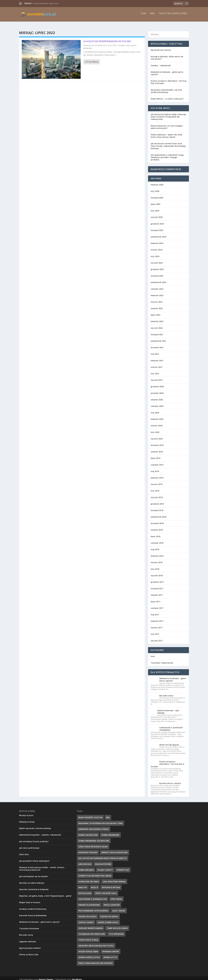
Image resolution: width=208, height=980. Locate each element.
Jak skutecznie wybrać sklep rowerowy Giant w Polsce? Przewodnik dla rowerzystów (168, 114)
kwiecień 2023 (157, 293)
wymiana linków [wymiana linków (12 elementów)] (110, 949)
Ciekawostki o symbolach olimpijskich (171, 726)
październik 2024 (158, 234)
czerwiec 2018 (157, 541)
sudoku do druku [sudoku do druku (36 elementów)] (109, 914)
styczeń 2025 (157, 215)
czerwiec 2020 (157, 404)
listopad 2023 (157, 273)
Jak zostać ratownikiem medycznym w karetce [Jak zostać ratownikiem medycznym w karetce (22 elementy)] (103, 856)
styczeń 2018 (157, 573)
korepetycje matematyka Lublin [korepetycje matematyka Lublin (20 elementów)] (95, 873)
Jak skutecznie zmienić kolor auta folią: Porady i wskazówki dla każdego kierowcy (168, 143)
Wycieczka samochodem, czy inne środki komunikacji (166, 89)
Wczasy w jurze (26, 813)
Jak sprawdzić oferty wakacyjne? (34, 858)
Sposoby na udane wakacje (32, 880)
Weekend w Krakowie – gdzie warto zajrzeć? (167, 71)
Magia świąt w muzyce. (30, 900)
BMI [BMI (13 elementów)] (108, 815)
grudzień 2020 (157, 384)
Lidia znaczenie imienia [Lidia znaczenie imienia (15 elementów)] (114, 879)
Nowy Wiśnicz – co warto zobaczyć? (167, 96)
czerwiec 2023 (157, 287)
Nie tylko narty (166, 693)
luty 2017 (155, 632)
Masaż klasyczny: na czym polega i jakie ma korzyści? (167, 125)
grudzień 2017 (157, 580)
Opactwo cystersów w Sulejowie (34, 887)
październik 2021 (158, 339)
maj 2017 (155, 612)
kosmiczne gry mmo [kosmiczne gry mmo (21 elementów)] (89, 879)
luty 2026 (155, 189)
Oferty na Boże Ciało (29, 952)
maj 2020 (155, 410)
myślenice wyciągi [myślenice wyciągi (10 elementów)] (111, 885)
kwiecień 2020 (157, 417)
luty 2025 (155, 208)
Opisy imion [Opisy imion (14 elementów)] (116, 897)
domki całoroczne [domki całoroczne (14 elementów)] (88, 833)
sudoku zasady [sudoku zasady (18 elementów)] (86, 920)
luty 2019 (155, 488)
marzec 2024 (157, 247)
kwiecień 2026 (157, 182)
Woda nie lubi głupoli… (170, 742)
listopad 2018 (157, 508)
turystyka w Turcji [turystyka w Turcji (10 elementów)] (88, 937)
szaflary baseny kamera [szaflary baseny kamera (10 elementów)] (91, 926)
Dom (143, 15)
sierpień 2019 (157, 449)
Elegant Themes (46, 977)
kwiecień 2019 (157, 475)
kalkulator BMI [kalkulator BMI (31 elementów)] (103, 862)
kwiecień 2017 (157, 619)
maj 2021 (155, 352)
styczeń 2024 (157, 260)
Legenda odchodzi (28, 939)
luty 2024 (155, 254)
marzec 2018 (157, 560)
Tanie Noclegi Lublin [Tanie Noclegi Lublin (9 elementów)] (117, 926)
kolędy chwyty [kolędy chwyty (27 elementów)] (105, 867)
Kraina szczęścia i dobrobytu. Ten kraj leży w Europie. (168, 80)
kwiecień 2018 (157, 554)
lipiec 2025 (155, 202)
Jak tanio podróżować (29, 846)
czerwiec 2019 (157, 462)
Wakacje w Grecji (27, 819)
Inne (152, 15)
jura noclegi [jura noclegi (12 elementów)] (85, 862)
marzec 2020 (157, 423)
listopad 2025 (157, 195)
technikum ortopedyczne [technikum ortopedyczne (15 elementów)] (92, 932)
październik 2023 (158, 280)
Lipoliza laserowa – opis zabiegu (168, 709)
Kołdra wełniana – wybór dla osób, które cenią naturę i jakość (167, 133)
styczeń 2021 (157, 378)
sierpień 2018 (157, 527)
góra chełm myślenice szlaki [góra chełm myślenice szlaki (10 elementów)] (93, 844)
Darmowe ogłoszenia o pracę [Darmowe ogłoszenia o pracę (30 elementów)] (94, 827)
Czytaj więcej (92, 59)
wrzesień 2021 (157, 345)
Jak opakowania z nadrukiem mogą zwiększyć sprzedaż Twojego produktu (167, 155)
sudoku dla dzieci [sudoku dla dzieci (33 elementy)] (87, 914)
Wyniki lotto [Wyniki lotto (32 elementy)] (110, 955)
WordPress (77, 977)
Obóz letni (24, 852)
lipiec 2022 (155, 312)
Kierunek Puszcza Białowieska (33, 913)
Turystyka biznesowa (29, 926)
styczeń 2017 (157, 638)
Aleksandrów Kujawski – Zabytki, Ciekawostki (40, 832)
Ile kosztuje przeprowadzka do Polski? (107, 39)
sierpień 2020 (157, 397)
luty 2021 (155, 371)
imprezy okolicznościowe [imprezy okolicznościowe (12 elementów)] (114, 850)
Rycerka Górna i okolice (170, 781)
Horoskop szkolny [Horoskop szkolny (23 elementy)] (88, 850)
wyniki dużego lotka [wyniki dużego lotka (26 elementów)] (89, 955)
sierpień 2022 (157, 306)
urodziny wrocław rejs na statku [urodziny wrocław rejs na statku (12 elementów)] (96, 943)
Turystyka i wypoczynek (173, 15)
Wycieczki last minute (161, 48)
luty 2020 (155, 430)
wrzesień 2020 (157, 391)
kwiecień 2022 (157, 319)
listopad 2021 (157, 332)
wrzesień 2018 (157, 521)
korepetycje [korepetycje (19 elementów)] (123, 867)
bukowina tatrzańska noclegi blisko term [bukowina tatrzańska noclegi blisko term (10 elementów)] (100, 821)
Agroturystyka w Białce (30, 946)
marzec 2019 (157, 482)
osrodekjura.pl (100, 43)
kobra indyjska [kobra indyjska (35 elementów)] (86, 867)
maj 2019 (155, 469)
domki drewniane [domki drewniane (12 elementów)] (110, 833)
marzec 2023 (157, 299)
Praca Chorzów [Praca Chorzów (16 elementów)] (112, 902)
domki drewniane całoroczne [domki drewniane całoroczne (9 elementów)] (94, 838)
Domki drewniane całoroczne (45, 3)
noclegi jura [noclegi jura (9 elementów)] (85, 891)
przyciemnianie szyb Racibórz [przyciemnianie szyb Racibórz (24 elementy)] (93, 908)
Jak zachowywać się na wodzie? (34, 874)
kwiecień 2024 (157, 241)
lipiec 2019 (155, 456)
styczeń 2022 (157, 326)
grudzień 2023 (157, 267)
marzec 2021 (157, 365)
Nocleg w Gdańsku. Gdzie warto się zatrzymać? (167, 55)
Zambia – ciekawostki (161, 63)
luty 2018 (155, 567)
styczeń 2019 (157, 495)
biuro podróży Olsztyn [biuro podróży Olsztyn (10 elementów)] (90, 815)
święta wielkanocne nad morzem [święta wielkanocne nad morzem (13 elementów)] (95, 961)
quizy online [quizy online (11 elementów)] (119, 908)
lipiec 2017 (155, 599)
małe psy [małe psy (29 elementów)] (83, 885)
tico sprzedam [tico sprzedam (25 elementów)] (116, 932)
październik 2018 (158, 514)
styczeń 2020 (157, 436)
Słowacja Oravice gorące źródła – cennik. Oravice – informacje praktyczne (42, 866)
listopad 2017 (157, 586)
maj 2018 (155, 547)
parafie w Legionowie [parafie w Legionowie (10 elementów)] (89, 902)
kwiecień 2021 (157, 358)
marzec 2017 (157, 625)
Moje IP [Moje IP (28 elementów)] (95, 885)
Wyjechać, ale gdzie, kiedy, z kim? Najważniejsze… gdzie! (45, 893)
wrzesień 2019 (157, 443)
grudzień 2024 (157, 221)
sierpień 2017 (157, 593)
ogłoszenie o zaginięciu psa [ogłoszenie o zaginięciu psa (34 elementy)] (93, 897)
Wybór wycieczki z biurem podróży (35, 826)
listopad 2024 (157, 228)
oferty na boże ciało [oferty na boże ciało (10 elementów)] (106, 891)
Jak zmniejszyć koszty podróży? (34, 839)
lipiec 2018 (155, 534)
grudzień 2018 (157, 501)
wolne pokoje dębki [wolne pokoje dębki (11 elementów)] (88, 949)
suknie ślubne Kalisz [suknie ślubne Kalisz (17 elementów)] (108, 920)
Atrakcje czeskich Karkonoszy (33, 907)
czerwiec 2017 (157, 606)
